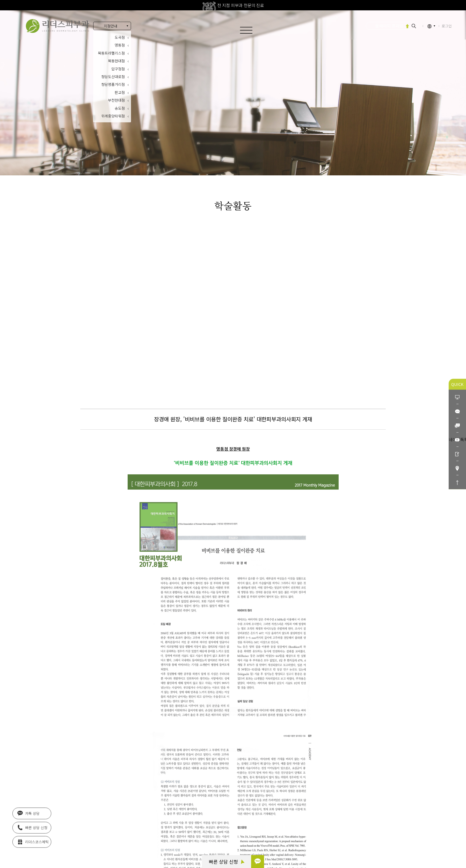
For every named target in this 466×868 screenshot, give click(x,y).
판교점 (120, 92)
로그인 (447, 26)
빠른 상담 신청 (227, 862)
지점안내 (111, 26)
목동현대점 (116, 61)
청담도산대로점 (113, 77)
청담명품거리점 (113, 84)
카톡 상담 (28, 813)
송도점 (120, 108)
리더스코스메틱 (33, 841)
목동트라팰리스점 (111, 53)
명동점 (120, 45)
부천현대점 (116, 100)
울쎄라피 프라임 (389, 26)
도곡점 (120, 37)
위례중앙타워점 (113, 116)
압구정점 (118, 69)
